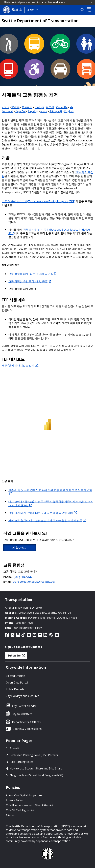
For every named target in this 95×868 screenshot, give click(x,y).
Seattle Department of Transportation (40, 21)
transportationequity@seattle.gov (34, 582)
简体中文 (27, 107)
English (31, 10)
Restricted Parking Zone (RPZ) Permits (34, 755)
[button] (91, 3)
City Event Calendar (24, 706)
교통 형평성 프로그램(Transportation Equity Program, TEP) (38, 201)
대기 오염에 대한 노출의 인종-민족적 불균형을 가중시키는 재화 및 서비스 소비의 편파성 (51, 503)
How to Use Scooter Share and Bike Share (36, 768)
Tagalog (33, 111)
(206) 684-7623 (24, 623)
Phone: (8, 577)
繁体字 (15, 107)
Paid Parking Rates (22, 762)
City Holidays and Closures (22, 696)
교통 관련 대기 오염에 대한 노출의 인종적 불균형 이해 (43, 513)
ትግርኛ (44, 111)
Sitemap (11, 815)
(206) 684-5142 (23, 577)
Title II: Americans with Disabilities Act (30, 805)
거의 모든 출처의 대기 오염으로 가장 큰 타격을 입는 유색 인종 (47, 520)
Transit (14, 748)
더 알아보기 (20, 548)
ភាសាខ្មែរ (39, 107)
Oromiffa (62, 107)
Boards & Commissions (27, 729)
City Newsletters (22, 714)
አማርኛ (5, 107)
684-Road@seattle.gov (28, 628)
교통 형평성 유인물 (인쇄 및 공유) (30, 281)
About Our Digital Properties (24, 795)
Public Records (15, 689)
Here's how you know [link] (53, 2)
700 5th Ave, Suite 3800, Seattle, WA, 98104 (44, 613)
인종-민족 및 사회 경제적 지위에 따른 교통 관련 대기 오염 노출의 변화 (50, 492)
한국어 (50, 107)
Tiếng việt (56, 111)
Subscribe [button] (16, 656)
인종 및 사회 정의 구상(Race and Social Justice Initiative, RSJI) (49, 231)
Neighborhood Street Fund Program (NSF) (36, 775)
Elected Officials (16, 676)
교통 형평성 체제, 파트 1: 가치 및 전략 (32, 274)
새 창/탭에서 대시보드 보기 (20, 365)
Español (20, 111)
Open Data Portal (17, 683)
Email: (7, 582)
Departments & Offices (26, 722)
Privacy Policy (14, 800)
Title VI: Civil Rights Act (20, 810)
